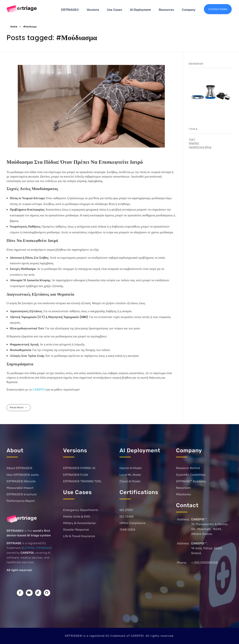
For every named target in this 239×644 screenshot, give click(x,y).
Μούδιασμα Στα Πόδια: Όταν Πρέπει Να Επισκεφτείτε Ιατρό (75, 162)
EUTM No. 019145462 (37, 548)
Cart (192, 139)
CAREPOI (39, 390)
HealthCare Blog (200, 147)
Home (14, 27)
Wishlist (194, 143)
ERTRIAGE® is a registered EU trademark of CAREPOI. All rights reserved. (120, 636)
